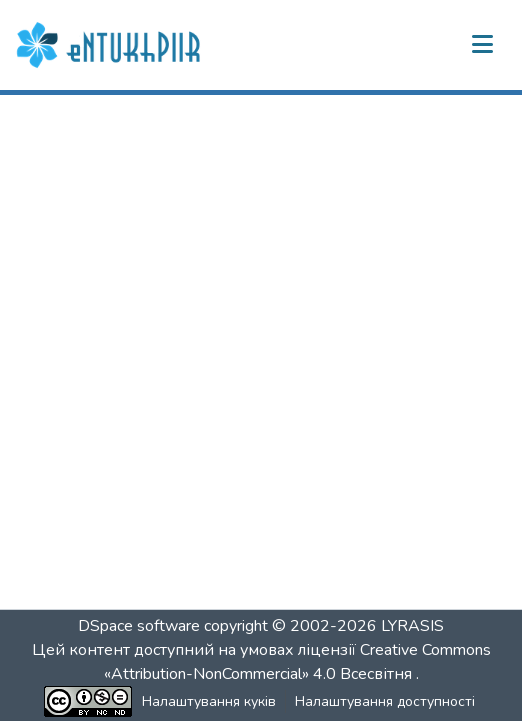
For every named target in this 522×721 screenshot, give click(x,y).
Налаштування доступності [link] (385, 701)
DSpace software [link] (139, 626)
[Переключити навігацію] (482, 45)
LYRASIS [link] (412, 626)
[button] (111, 45)
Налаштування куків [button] (209, 701)
